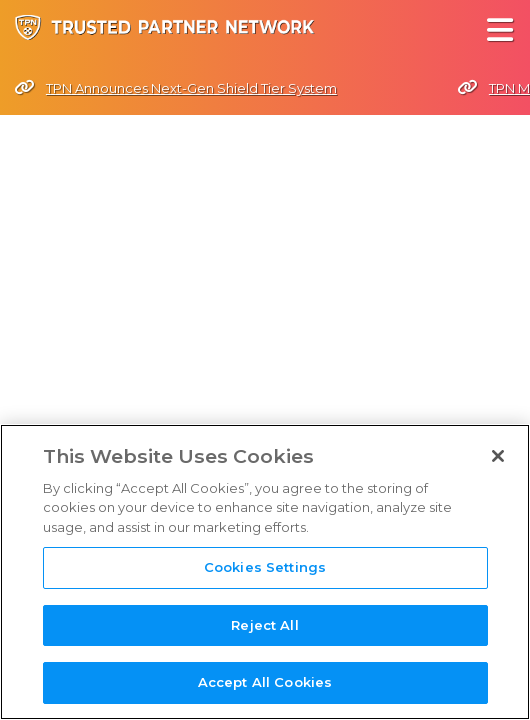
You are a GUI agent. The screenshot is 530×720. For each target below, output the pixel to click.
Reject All (264, 626)
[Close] (498, 456)
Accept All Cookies (265, 683)
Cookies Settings (265, 568)
